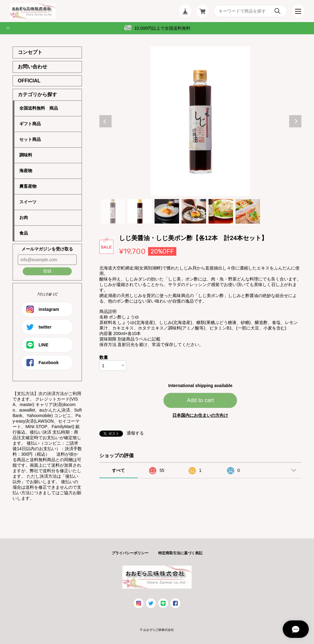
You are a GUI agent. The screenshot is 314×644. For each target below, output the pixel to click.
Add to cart (200, 400)
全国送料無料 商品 (39, 108)
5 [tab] (221, 211)
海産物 (26, 171)
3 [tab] (167, 211)
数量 (104, 357)
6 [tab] (248, 211)
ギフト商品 (30, 124)
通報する (135, 433)
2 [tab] (140, 211)
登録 (47, 271)
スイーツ (28, 202)
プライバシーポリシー (130, 553)
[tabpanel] (201, 121)
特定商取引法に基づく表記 (180, 553)
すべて (118, 470)
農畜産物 (28, 186)
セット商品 (30, 139)
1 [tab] (113, 211)
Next (295, 121)
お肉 (24, 217)
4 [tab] (194, 211)
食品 (24, 233)
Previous (105, 121)
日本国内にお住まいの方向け (200, 415)
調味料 (26, 155)
